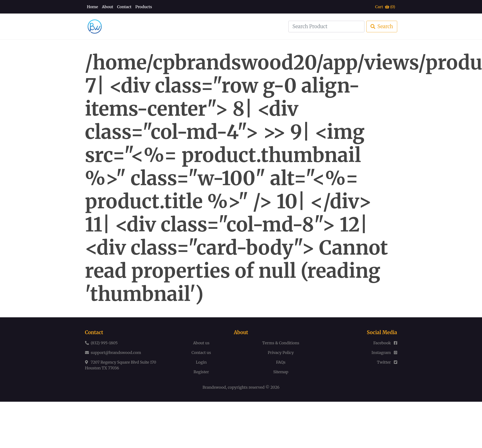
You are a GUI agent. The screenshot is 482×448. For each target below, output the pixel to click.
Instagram (384, 353)
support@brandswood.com (116, 353)
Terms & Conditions (281, 343)
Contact (124, 7)
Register (201, 372)
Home (93, 7)
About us (201, 343)
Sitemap (281, 372)
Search (382, 26)
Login (201, 362)
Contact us (201, 353)
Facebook (385, 343)
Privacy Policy (281, 353)
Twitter (387, 362)
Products (144, 7)
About (108, 7)
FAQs (281, 362)
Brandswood (214, 387)
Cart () (385, 7)
